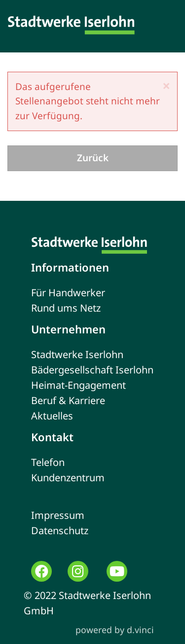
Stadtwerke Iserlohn (77, 354)
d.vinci (140, 630)
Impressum (58, 515)
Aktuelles (52, 416)
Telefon (48, 462)
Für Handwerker (68, 293)
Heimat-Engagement (78, 385)
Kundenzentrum (68, 478)
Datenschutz (60, 530)
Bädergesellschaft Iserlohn (92, 370)
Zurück (93, 158)
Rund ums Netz (66, 308)
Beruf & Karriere (68, 400)
